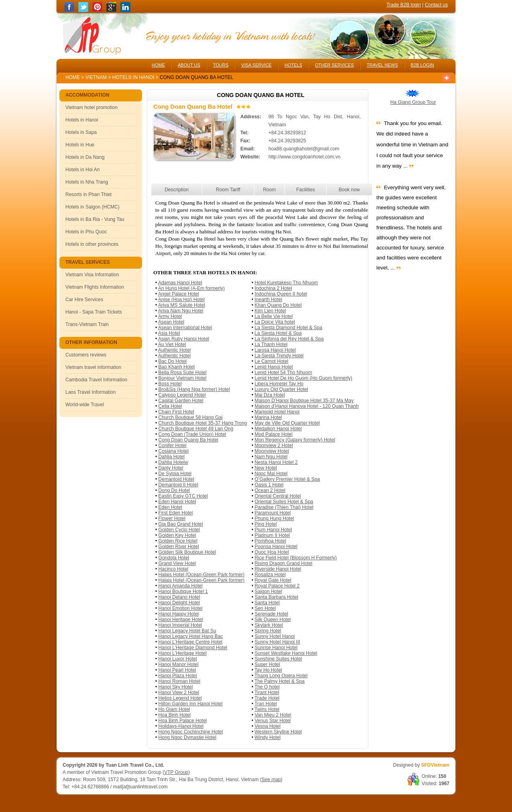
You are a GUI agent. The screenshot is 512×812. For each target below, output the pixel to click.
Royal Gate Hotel (273, 580)
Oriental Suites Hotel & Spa (284, 502)
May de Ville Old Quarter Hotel (287, 423)
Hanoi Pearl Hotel (177, 670)
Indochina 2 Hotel (273, 288)
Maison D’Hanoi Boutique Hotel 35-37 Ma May (304, 401)
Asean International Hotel (185, 328)
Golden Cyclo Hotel (179, 530)
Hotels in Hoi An (82, 170)
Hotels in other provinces (92, 244)
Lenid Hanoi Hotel (273, 367)
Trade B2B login (404, 5)
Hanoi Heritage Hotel (181, 620)
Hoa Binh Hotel (175, 715)
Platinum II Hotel (272, 535)
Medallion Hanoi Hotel (278, 429)
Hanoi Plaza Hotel (178, 676)
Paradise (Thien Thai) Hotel (284, 507)
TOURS (221, 65)
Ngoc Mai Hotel (271, 474)
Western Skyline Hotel (278, 732)
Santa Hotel (267, 603)
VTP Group (176, 772)
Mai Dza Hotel (269, 395)
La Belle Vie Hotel (273, 316)
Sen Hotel (265, 608)
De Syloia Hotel (175, 474)
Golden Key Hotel (177, 535)
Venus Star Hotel (272, 721)
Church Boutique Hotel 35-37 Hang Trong (203, 423)
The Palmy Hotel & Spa (279, 681)
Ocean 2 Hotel (270, 490)
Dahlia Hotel (172, 457)
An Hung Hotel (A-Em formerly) (191, 288)
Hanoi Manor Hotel (179, 664)
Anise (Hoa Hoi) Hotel (181, 300)
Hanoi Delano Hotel (179, 597)
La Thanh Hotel (271, 344)
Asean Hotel (171, 322)
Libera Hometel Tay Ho (279, 384)
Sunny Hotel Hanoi (274, 636)
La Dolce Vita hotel (275, 322)
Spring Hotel (268, 631)
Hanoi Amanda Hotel (181, 586)
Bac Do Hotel (173, 361)
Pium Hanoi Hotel (273, 530)
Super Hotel (267, 664)
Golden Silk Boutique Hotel (187, 552)
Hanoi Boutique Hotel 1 (183, 591)
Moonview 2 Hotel (273, 445)
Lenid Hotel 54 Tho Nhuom (283, 373)
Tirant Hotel (267, 693)
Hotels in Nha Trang (87, 182)
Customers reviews (86, 355)
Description (177, 190)
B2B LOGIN (423, 65)
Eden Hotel (170, 507)
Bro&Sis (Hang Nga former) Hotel (194, 389)
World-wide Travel (85, 405)
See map (271, 780)
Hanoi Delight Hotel (179, 603)
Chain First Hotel (176, 412)
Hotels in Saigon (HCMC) (92, 207)
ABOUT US (189, 65)
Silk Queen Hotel (272, 620)
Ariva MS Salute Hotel (182, 305)
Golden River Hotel (179, 547)
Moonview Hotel (271, 451)
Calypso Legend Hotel (182, 395)
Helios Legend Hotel (180, 698)
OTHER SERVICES (334, 65)
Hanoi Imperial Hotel (180, 625)
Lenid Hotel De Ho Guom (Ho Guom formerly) (303, 378)
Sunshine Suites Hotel (278, 659)
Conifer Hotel (173, 445)
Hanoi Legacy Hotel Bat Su (187, 631)
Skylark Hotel (269, 625)
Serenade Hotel (271, 614)
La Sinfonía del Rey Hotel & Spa (289, 339)
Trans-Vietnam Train (87, 324)
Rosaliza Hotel (270, 575)
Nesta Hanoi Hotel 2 (276, 462)
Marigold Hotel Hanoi (277, 412)
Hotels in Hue (80, 145)
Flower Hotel (172, 518)
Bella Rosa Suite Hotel (183, 373)
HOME (158, 65)
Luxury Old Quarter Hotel (281, 389)
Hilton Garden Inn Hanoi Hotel (191, 704)
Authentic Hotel (174, 350)
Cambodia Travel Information (96, 380)
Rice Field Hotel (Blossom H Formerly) (296, 558)
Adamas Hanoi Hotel (180, 283)
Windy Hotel (267, 737)
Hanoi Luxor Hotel (178, 659)
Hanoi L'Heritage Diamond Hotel (193, 648)
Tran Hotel (266, 704)
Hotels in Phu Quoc (86, 232)
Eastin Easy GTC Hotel (183, 496)
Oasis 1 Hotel (269, 485)
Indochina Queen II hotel (281, 294)
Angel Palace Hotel (179, 294)
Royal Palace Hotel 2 (277, 586)
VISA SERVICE (256, 65)
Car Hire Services (84, 300)
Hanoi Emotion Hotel (181, 608)
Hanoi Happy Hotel (179, 614)
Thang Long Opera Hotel (281, 676)
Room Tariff (228, 190)
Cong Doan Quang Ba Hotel (188, 440)
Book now (349, 190)
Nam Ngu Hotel (271, 457)
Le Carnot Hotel (271, 361)
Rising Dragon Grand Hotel (283, 563)
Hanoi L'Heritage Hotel (183, 653)
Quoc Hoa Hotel (271, 552)
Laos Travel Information (90, 392)
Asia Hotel (169, 333)
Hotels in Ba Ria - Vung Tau (95, 219)
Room (269, 190)
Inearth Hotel (268, 300)
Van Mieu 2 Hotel (273, 715)
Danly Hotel (171, 468)
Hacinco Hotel (174, 569)
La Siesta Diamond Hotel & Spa (288, 328)
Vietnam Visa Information (92, 275)
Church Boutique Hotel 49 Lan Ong (196, 429)
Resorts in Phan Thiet (88, 194)
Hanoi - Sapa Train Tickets (94, 312)
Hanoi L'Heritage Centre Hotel (191, 642)
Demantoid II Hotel (178, 485)
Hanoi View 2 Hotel (179, 693)
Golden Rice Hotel (178, 541)
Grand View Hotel (177, 563)
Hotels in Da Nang (85, 157)
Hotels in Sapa (81, 132)
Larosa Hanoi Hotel (275, 350)
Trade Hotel (267, 698)
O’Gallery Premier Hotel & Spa (287, 479)
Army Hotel (170, 316)
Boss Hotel (170, 384)
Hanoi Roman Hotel (180, 681)
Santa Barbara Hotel (276, 597)
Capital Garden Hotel (181, 401)
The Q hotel (267, 687)
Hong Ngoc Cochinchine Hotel (191, 732)
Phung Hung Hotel (274, 518)
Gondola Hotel (174, 558)
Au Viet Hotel (172, 344)
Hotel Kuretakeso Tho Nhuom (286, 283)
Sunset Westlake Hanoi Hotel (286, 653)
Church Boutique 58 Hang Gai (191, 417)
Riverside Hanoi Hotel (278, 569)
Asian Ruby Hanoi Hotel (184, 339)
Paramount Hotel (272, 513)
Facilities (306, 190)
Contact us (436, 5)
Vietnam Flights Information (95, 287)
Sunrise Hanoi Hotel (276, 648)
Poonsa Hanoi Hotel (276, 547)
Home (73, 77)
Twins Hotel (267, 709)
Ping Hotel (265, 524)
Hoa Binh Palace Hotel (183, 721)
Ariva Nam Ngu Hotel (181, 311)
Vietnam (96, 77)
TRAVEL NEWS (382, 65)
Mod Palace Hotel (273, 434)
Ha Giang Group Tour (413, 102)
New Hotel (265, 468)
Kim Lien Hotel (270, 311)
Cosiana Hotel (174, 451)
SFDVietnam (435, 765)
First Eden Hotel (176, 513)
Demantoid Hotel (176, 479)
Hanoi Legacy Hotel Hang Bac (191, 636)
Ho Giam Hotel (174, 709)
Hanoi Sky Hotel (176, 687)
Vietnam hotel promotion (91, 107)
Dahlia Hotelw (173, 462)
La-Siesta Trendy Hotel (279, 356)
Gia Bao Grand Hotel (181, 524)
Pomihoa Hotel (270, 541)
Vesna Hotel (267, 726)
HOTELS (293, 65)
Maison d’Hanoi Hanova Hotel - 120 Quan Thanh (306, 406)
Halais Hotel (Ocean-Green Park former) (202, 575)
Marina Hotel (268, 417)
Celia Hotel (170, 406)
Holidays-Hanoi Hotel (181, 726)
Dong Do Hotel (174, 490)
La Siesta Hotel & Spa (278, 333)
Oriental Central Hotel (277, 496)
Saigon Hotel (268, 591)
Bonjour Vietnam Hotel (183, 378)
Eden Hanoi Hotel (177, 502)
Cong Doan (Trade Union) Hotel (192, 434)
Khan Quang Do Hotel (278, 305)
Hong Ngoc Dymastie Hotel (188, 737)
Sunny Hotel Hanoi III (277, 642)
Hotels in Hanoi (134, 77)
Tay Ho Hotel (268, 670)
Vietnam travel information (93, 367)
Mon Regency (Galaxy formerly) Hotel (295, 440)
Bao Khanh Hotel (177, 367)
